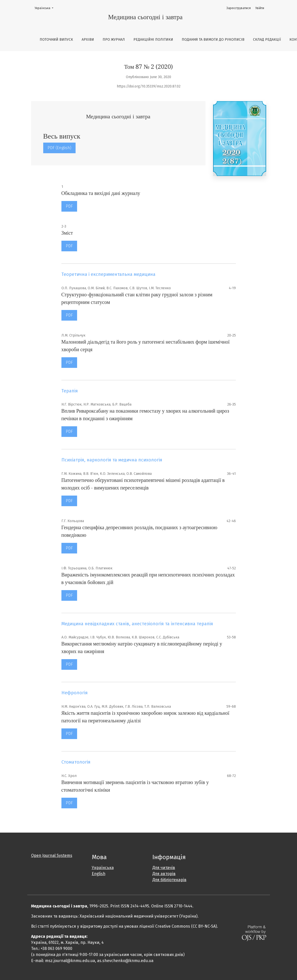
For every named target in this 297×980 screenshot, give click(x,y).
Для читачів (164, 868)
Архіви (88, 40)
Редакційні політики (153, 40)
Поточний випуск (56, 40)
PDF (69, 206)
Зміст (67, 233)
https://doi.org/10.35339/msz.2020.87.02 (149, 86)
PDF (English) (59, 148)
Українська (45, 8)
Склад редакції (267, 40)
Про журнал (114, 40)
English (99, 874)
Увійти (260, 8)
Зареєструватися (239, 8)
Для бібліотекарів (169, 880)
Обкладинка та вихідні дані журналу (101, 193)
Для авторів (164, 874)
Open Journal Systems (52, 855)
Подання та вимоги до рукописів (213, 40)
